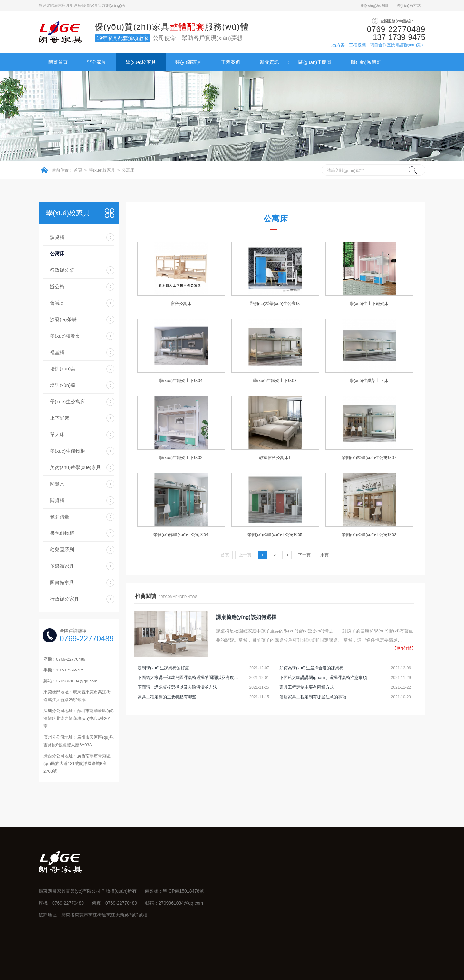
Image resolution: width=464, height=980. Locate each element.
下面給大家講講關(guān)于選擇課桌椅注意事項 (323, 677)
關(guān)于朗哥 (315, 62)
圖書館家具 (62, 582)
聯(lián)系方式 (409, 5)
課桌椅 (57, 237)
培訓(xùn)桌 (63, 369)
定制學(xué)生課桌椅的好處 (163, 668)
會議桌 (57, 303)
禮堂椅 (57, 352)
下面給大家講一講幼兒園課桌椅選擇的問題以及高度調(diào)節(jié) (189, 677)
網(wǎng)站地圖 (374, 5)
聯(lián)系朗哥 (366, 62)
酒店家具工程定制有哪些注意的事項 (313, 697)
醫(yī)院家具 (188, 62)
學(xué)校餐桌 (65, 336)
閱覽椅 (57, 500)
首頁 (78, 170)
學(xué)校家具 (141, 62)
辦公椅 (57, 286)
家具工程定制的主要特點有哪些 (167, 697)
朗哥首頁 (58, 62)
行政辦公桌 (62, 270)
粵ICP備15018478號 (183, 891)
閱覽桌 (57, 484)
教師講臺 (60, 517)
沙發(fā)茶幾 (63, 319)
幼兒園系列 (62, 549)
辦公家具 (97, 62)
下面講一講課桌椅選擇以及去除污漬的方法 (177, 687)
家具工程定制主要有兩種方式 (307, 687)
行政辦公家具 (64, 599)
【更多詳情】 (404, 648)
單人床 (57, 434)
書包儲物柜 (62, 533)
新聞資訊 (269, 62)
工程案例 (231, 62)
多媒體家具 (62, 566)
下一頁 (304, 555)
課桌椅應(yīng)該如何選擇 (246, 617)
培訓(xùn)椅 (63, 385)
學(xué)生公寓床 (68, 402)
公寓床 (128, 170)
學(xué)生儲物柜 (68, 451)
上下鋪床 (60, 418)
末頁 (324, 555)
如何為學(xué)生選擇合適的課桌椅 (311, 668)
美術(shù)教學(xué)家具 (75, 467)
